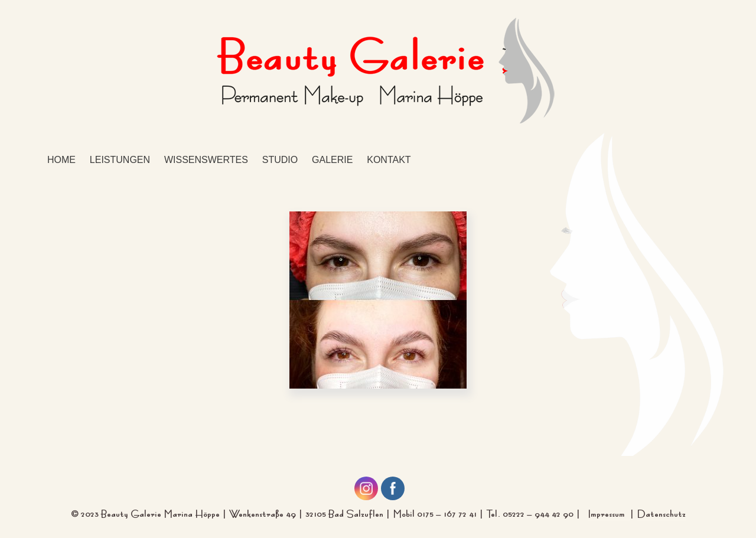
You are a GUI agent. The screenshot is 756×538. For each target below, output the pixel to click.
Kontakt (389, 160)
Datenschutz (661, 512)
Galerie (332, 160)
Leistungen (120, 160)
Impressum (609, 512)
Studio (280, 160)
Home (61, 160)
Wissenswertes (206, 160)
